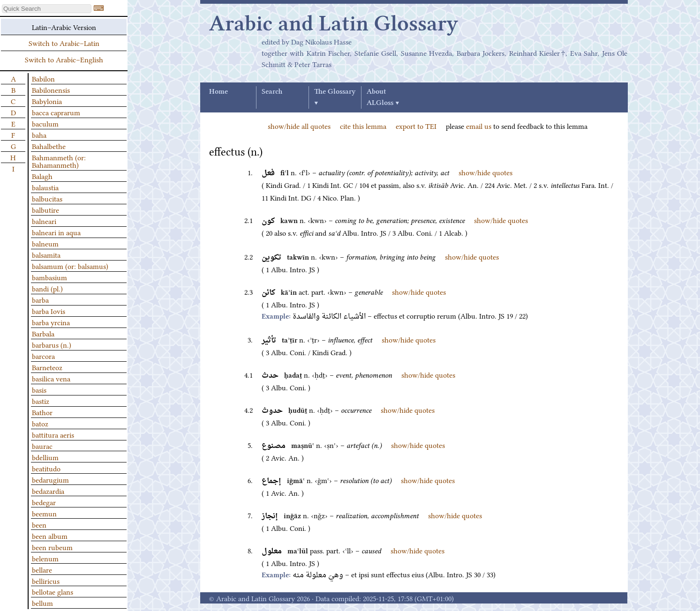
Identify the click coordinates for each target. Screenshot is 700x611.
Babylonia (47, 101)
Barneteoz (47, 367)
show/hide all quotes (299, 126)
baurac (42, 446)
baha (39, 134)
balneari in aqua (56, 232)
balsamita (46, 254)
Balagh (42, 176)
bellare (42, 569)
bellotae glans (53, 591)
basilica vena (51, 378)
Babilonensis (51, 89)
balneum (45, 243)
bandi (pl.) (47, 288)
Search (272, 92)
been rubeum (52, 547)
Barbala (43, 333)
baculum (45, 123)
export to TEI (416, 126)
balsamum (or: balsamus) (70, 266)
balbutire (45, 209)
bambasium (49, 277)
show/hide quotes (485, 172)
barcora (43, 356)
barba (40, 299)
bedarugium (50, 479)
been (39, 524)
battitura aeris (53, 434)
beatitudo (46, 468)
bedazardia (48, 491)
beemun (44, 513)
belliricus (46, 581)
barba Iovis (49, 311)
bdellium (45, 457)
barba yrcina (51, 322)
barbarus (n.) (52, 344)
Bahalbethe (49, 146)
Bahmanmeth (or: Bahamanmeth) (59, 161)
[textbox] (47, 9)
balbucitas (47, 198)
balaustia (45, 187)
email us (479, 126)
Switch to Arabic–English (64, 59)
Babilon (43, 78)
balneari (44, 221)
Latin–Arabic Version (64, 27)
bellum (42, 603)
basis (39, 389)
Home (218, 92)
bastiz (41, 401)
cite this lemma (363, 126)
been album (50, 536)
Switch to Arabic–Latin (64, 43)
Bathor (42, 412)
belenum (45, 558)
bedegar (44, 502)
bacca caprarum (56, 112)
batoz (40, 423)
